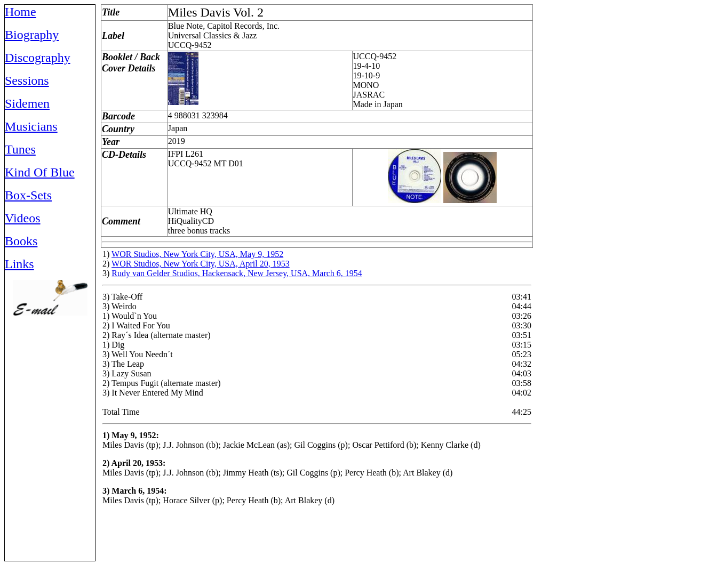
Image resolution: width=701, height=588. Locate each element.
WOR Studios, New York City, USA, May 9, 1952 (197, 254)
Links (19, 264)
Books (21, 241)
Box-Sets (28, 195)
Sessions (27, 80)
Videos (23, 218)
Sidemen (27, 103)
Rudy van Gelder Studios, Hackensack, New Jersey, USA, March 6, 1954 (237, 273)
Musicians (31, 126)
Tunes (20, 149)
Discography (38, 58)
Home (21, 12)
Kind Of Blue (40, 172)
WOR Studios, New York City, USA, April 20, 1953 (201, 264)
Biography (32, 35)
